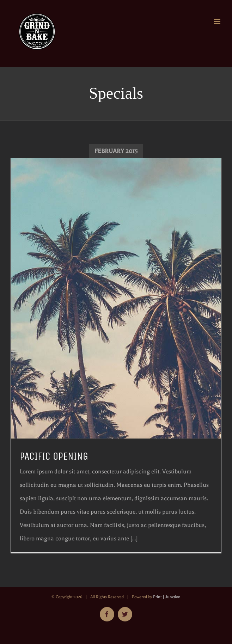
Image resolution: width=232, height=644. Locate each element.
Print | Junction (167, 597)
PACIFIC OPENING (54, 456)
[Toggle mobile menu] (218, 21)
